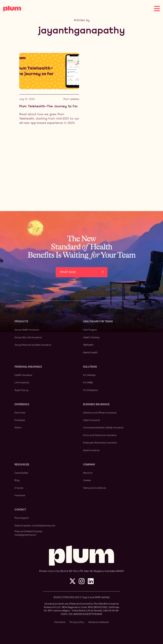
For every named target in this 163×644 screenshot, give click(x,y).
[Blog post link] (49, 89)
